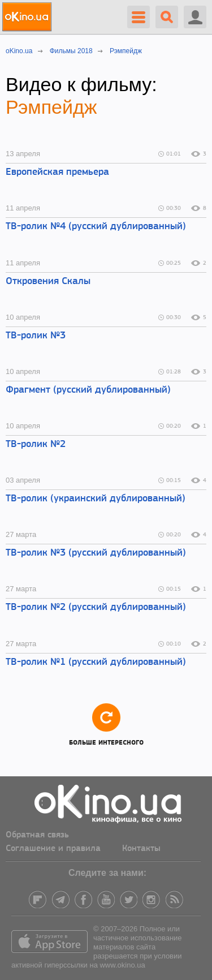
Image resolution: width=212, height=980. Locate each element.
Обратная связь (37, 835)
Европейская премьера (57, 172)
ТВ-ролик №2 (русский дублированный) (96, 607)
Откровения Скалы (48, 281)
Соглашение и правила (53, 849)
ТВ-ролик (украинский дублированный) (96, 499)
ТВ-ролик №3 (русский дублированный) (96, 553)
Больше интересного (106, 724)
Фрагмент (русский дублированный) (88, 390)
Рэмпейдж (51, 107)
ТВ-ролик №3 (36, 336)
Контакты (141, 849)
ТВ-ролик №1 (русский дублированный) (96, 662)
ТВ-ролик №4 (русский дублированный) (96, 227)
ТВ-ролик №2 (36, 444)
